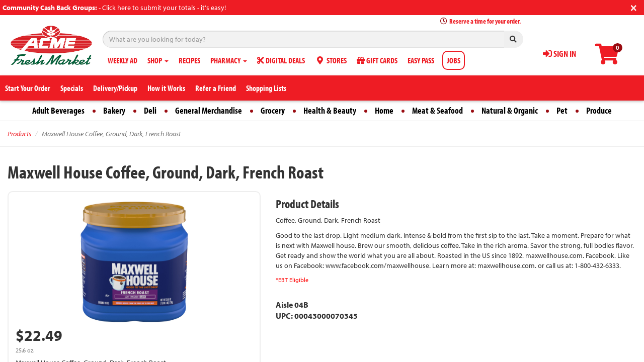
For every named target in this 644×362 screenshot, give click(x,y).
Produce (599, 110)
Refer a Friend (216, 88)
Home (384, 110)
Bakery (114, 110)
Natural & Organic (510, 110)
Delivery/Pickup (115, 88)
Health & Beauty (330, 110)
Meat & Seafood (437, 110)
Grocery (273, 110)
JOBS (454, 60)
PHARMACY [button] (229, 60)
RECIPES (189, 60)
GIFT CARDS (377, 60)
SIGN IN (559, 54)
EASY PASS (421, 60)
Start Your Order (28, 88)
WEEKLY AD (123, 60)
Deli (150, 110)
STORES (331, 60)
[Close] (634, 7)
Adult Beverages (58, 110)
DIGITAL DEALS (281, 60)
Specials (72, 88)
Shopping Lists (266, 88)
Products (19, 134)
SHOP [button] (158, 60)
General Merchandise (209, 110)
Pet (562, 110)
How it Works (166, 88)
